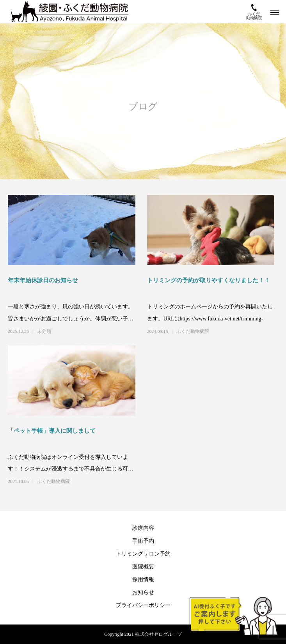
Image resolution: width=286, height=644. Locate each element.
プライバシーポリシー (143, 605)
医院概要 (143, 567)
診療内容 (143, 528)
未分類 (44, 331)
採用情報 (143, 579)
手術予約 (143, 541)
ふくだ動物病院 (254, 12)
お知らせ (143, 592)
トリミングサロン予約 (143, 554)
